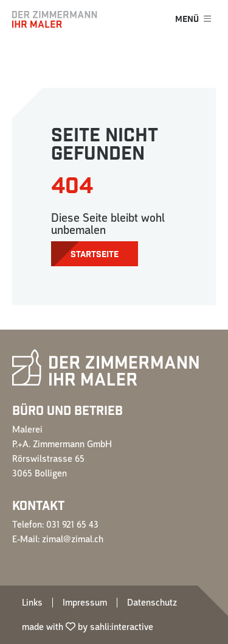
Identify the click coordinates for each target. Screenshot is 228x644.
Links (32, 603)
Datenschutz (152, 603)
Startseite (95, 255)
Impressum (85, 603)
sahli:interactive (122, 627)
